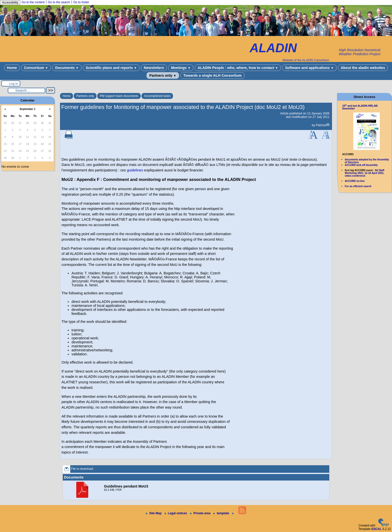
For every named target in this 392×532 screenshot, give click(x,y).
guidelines (135, 170)
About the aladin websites (363, 68)
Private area (201, 513)
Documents (67, 68)
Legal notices (176, 513)
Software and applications (309, 68)
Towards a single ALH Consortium (212, 75)
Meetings (181, 68)
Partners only (163, 75)
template (222, 513)
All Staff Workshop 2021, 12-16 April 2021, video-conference (364, 173)
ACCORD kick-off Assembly (361, 165)
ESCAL (377, 529)
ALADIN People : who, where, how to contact (238, 68)
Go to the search (59, 2)
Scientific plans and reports (111, 68)
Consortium (36, 68)
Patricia (321, 125)
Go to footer (81, 2)
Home (12, 68)
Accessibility (10, 2)
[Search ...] (26, 90)
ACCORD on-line (355, 181)
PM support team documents (119, 96)
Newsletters (154, 68)
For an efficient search (358, 186)
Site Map (154, 513)
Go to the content (33, 2)
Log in (13, 84)
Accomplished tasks (157, 96)
